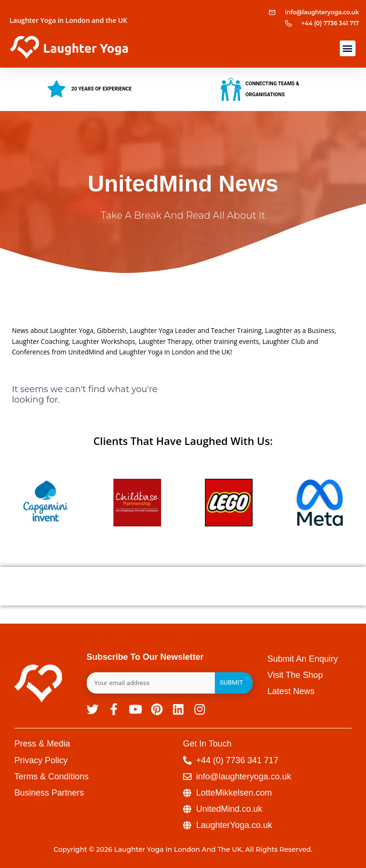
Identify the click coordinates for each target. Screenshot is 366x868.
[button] (348, 48)
